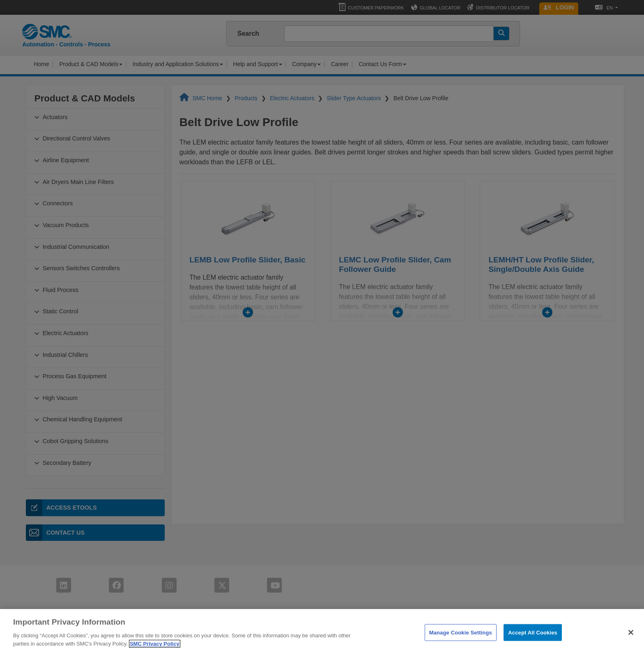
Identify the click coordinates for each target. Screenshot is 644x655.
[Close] (631, 641)
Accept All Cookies (533, 641)
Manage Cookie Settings (461, 641)
